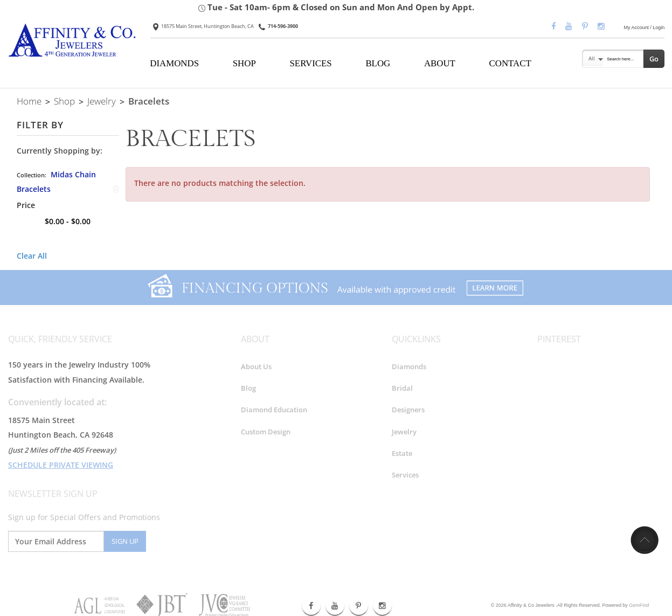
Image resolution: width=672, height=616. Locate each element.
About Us (256, 366)
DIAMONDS (174, 63)
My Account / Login (645, 27)
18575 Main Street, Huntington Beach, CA (203, 26)
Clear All (32, 256)
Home (29, 101)
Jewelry (102, 101)
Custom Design (266, 432)
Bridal (402, 388)
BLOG (378, 63)
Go (654, 59)
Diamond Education (274, 410)
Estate (402, 453)
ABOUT (440, 63)
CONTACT (510, 63)
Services (405, 475)
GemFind (639, 605)
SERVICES (311, 63)
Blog (248, 388)
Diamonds (409, 366)
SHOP (244, 63)
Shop (64, 101)
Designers (408, 410)
